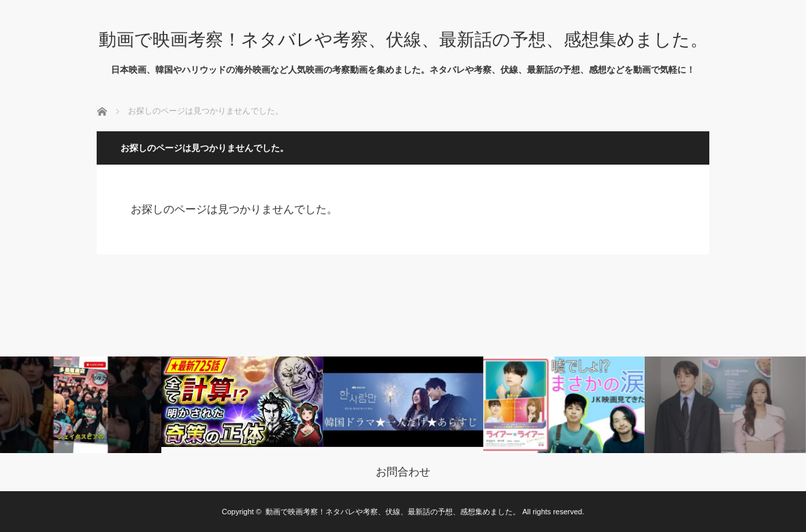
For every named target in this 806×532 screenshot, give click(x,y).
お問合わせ (403, 472)
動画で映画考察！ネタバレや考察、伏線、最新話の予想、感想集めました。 (403, 39)
